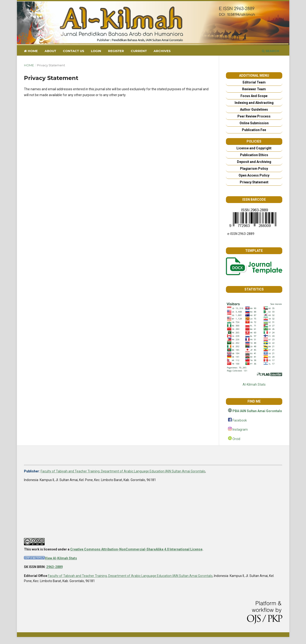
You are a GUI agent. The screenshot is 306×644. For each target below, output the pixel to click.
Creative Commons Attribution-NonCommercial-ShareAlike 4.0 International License (136, 549)
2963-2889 (54, 567)
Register (116, 51)
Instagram (240, 429)
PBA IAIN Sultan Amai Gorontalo (257, 411)
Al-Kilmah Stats (254, 384)
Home (31, 51)
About (50, 51)
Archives (162, 51)
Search (271, 51)
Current (139, 51)
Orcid (236, 439)
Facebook (240, 420)
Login (96, 51)
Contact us (74, 51)
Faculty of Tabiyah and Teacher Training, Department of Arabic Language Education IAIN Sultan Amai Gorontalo (123, 471)
